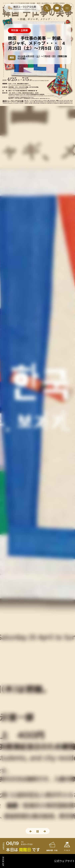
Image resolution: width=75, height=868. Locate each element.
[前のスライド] (31, 831)
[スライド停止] (38, 831)
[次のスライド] (45, 831)
